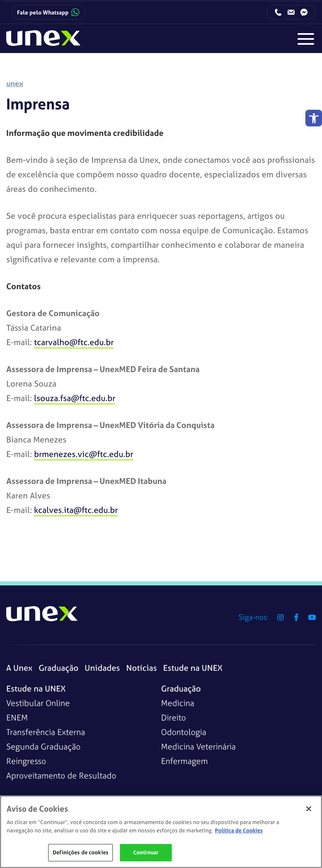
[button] (314, 118)
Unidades (102, 668)
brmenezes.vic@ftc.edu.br (84, 454)
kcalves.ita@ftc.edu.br (76, 510)
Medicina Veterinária (198, 746)
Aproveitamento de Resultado (61, 775)
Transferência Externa (46, 732)
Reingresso (26, 761)
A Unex (19, 668)
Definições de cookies (80, 852)
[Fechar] (309, 809)
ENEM (17, 717)
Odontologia (184, 732)
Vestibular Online (38, 703)
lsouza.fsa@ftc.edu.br (75, 398)
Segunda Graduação (43, 746)
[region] (161, 832)
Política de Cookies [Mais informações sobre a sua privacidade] (239, 831)
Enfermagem (184, 761)
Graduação (59, 668)
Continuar (146, 852)
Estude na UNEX (193, 668)
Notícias (141, 668)
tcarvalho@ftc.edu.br (74, 342)
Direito (173, 717)
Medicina (178, 703)
